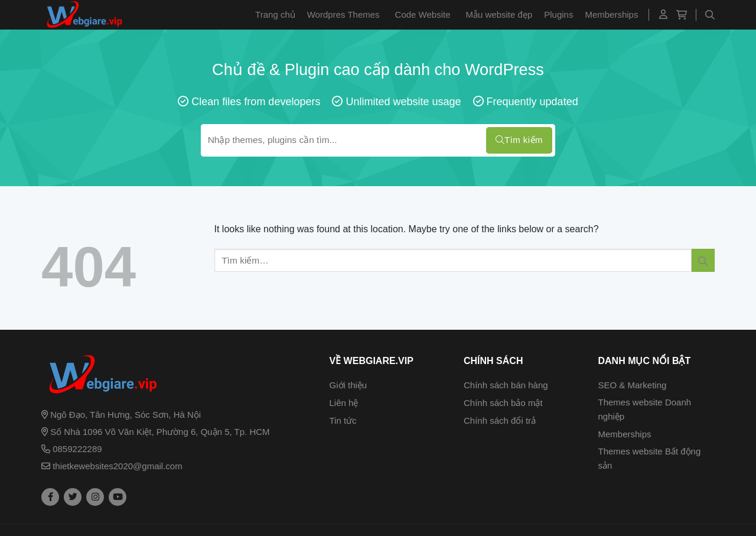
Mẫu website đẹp (499, 14)
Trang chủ (275, 14)
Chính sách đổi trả (500, 420)
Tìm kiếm (519, 140)
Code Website (423, 14)
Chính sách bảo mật (503, 403)
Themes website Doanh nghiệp (645, 409)
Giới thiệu (348, 385)
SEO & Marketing (633, 385)
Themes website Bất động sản (650, 458)
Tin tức (343, 420)
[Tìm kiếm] (710, 15)
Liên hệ (344, 403)
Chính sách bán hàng (506, 385)
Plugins (558, 14)
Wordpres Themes (343, 14)
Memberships (611, 14)
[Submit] (703, 260)
